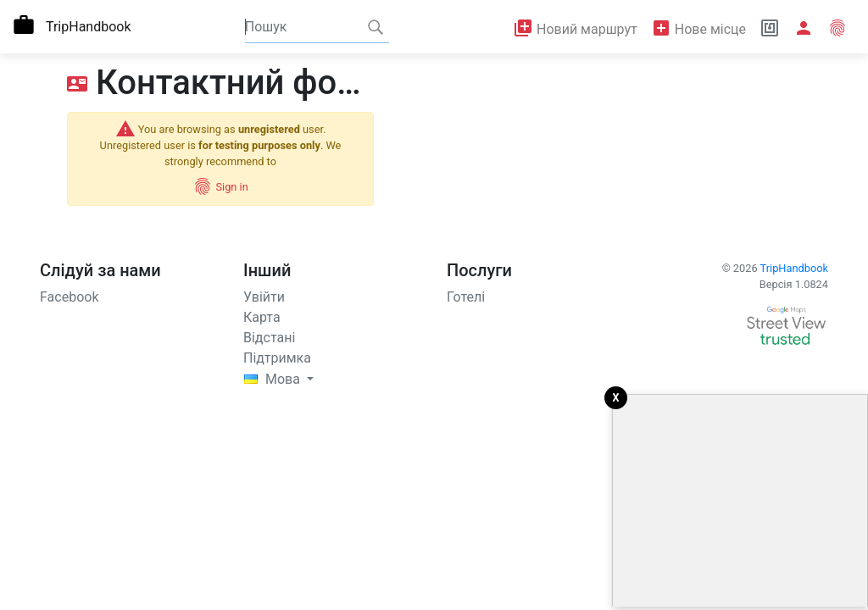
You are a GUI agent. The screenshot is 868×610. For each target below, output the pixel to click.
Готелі (466, 297)
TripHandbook (794, 268)
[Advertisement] (740, 501)
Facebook (69, 297)
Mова (274, 379)
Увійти (264, 297)
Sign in (220, 187)
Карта (262, 317)
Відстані (269, 338)
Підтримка (277, 358)
